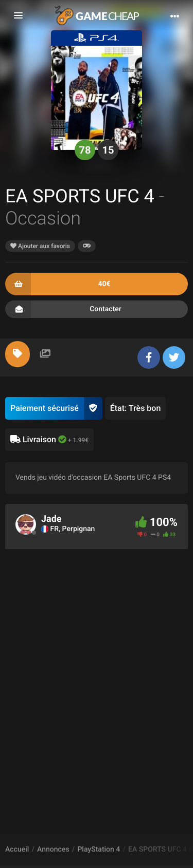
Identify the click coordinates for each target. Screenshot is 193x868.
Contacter (97, 309)
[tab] (17, 354)
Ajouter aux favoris (40, 246)
